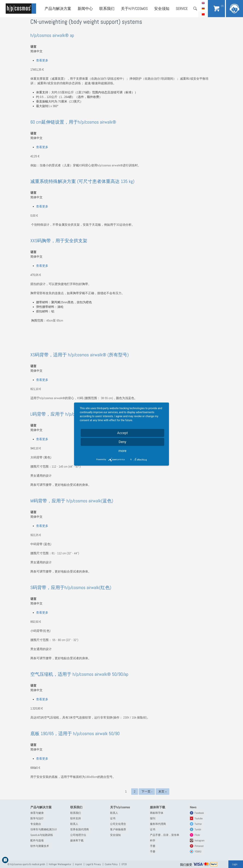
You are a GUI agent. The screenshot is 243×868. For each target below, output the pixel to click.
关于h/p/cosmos (134, 9)
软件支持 (76, 818)
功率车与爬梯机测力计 (44, 829)
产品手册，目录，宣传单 (165, 835)
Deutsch (203, 9)
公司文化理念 (118, 824)
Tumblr (198, 829)
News (193, 807)
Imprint (79, 864)
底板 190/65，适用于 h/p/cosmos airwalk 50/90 (75, 733)
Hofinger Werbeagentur (60, 864)
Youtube (199, 818)
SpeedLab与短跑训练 (42, 835)
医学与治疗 (37, 818)
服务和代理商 (158, 824)
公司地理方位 (78, 835)
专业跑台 (36, 824)
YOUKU (198, 851)
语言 (33, 47)
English (203, 3)
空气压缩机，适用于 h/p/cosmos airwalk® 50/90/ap (79, 674)
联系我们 (107, 9)
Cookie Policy (111, 864)
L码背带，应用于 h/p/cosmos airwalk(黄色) (71, 414)
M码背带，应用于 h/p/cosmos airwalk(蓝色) (72, 501)
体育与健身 (37, 813)
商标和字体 (157, 813)
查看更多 (42, 60)
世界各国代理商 (80, 829)
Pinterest (199, 846)
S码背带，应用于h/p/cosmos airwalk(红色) (71, 587)
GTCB (124, 864)
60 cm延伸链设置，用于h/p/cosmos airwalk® (73, 122)
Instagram (200, 840)
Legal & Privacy (93, 864)
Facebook (199, 813)
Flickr (197, 835)
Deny (122, 442)
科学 (153, 840)
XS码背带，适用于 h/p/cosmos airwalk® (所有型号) (80, 355)
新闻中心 (85, 9)
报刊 (153, 818)
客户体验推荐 (118, 829)
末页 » (163, 791)
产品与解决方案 (58, 9)
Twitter (198, 824)
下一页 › (147, 791)
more (122, 451)
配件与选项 (37, 840)
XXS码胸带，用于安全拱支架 (59, 241)
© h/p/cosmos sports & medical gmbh (26, 864)
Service (182, 9)
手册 (153, 846)
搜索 (195, 9)
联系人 (74, 824)
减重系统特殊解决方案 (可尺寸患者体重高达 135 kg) (82, 181)
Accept (122, 433)
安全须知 (162, 9)
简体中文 (203, 14)
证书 (113, 818)
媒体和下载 (77, 840)
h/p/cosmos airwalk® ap (52, 35)
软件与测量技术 (40, 846)
